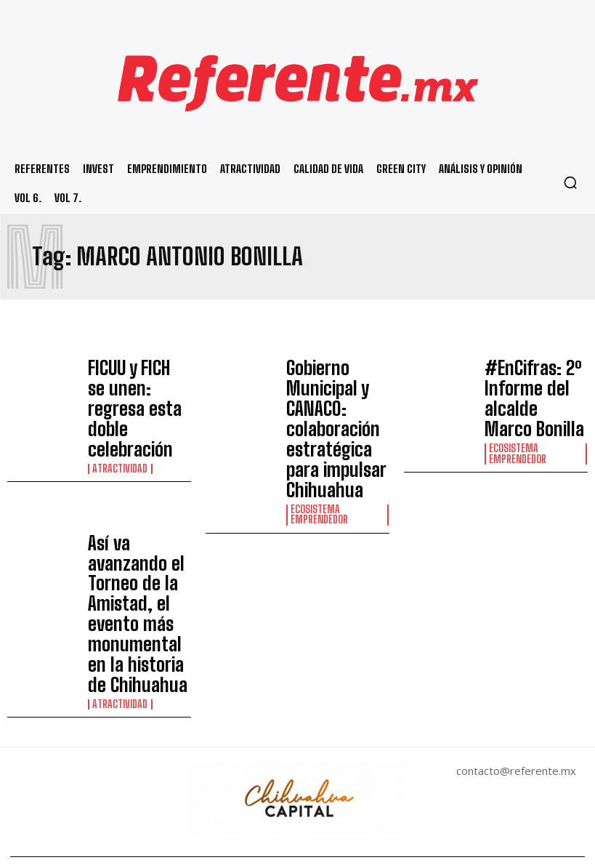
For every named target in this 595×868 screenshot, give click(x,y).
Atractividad (119, 409)
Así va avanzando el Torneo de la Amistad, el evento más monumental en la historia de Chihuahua (139, 480)
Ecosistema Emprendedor (319, 424)
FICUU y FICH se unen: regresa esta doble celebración (136, 381)
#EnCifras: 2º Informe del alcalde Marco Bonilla (530, 377)
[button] (570, 182)
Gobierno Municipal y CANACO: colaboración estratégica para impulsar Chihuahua (337, 384)
